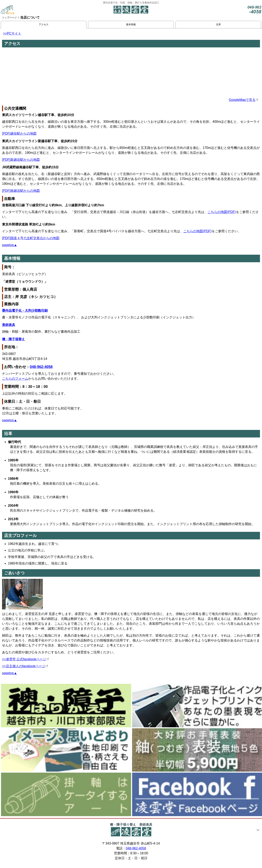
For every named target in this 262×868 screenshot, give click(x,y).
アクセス (44, 25)
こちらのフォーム (15, 379)
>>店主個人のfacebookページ (24, 666)
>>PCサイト (12, 33)
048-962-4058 (41, 367)
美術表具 (9, 325)
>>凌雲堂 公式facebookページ (24, 659)
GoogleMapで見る (242, 100)
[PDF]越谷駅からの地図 (19, 133)
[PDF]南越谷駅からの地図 (21, 191)
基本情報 (131, 25)
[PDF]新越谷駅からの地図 (21, 160)
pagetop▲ (10, 245)
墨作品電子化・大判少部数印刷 (25, 311)
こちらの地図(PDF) (222, 212)
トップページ (9, 18)
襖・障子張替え (13, 339)
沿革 (218, 25)
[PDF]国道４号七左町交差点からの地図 (31, 238)
